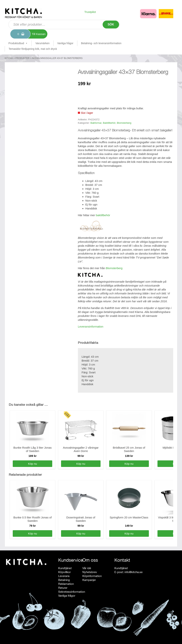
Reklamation (66, 584)
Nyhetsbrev (90, 572)
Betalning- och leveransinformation (101, 43)
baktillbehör (103, 215)
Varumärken (42, 43)
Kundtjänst (65, 568)
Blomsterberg (124, 123)
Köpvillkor (65, 572)
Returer (63, 588)
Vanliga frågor (65, 43)
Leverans (64, 576)
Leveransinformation (91, 326)
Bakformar (96, 123)
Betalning (64, 580)
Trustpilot (90, 12)
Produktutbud (18, 43)
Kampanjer (89, 580)
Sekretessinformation (72, 592)
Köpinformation (92, 576)
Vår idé (87, 568)
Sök (111, 24)
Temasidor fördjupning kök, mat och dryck (33, 49)
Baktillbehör (109, 123)
